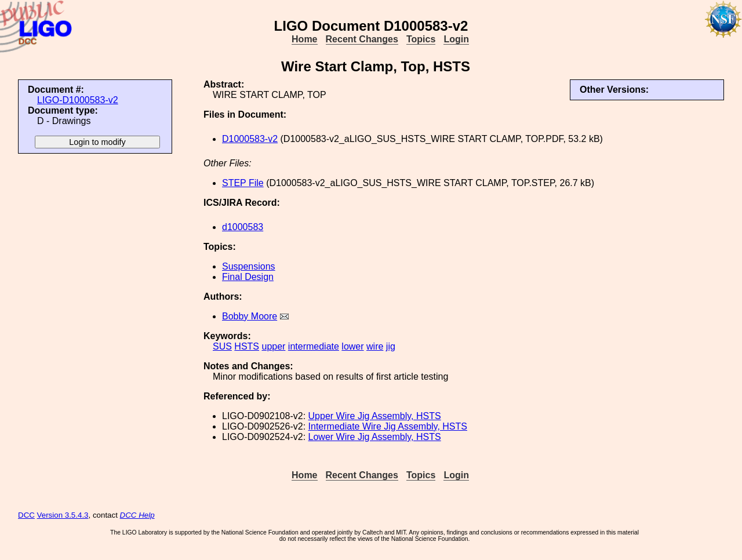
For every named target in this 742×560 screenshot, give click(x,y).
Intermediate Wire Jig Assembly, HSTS (388, 426)
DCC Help (137, 515)
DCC (26, 515)
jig (391, 346)
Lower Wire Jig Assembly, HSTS (375, 437)
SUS (222, 346)
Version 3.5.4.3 (63, 515)
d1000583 (243, 227)
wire (375, 346)
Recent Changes (362, 39)
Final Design (248, 277)
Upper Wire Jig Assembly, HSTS (375, 416)
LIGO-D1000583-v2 (78, 100)
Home (304, 39)
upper (273, 346)
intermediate (314, 346)
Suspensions (249, 266)
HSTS (247, 346)
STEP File (243, 183)
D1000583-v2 (250, 139)
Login (456, 39)
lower (352, 346)
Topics (421, 39)
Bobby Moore (250, 316)
